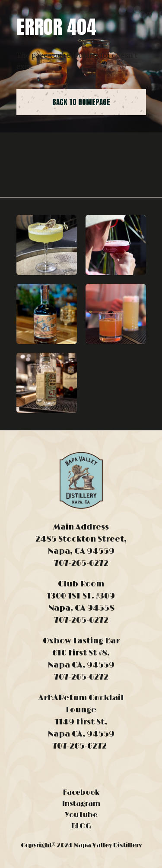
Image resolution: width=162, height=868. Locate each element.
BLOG (81, 826)
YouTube (81, 815)
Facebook (81, 793)
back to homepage (81, 102)
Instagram (81, 804)
